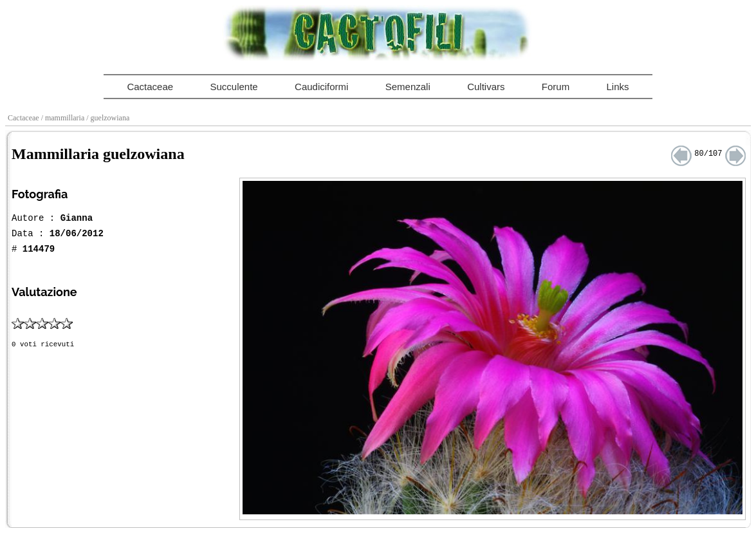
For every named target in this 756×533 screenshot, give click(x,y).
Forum (556, 87)
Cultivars (486, 87)
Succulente (234, 87)
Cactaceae (150, 87)
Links (618, 87)
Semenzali (408, 87)
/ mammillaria (64, 118)
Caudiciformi (321, 87)
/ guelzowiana (109, 118)
